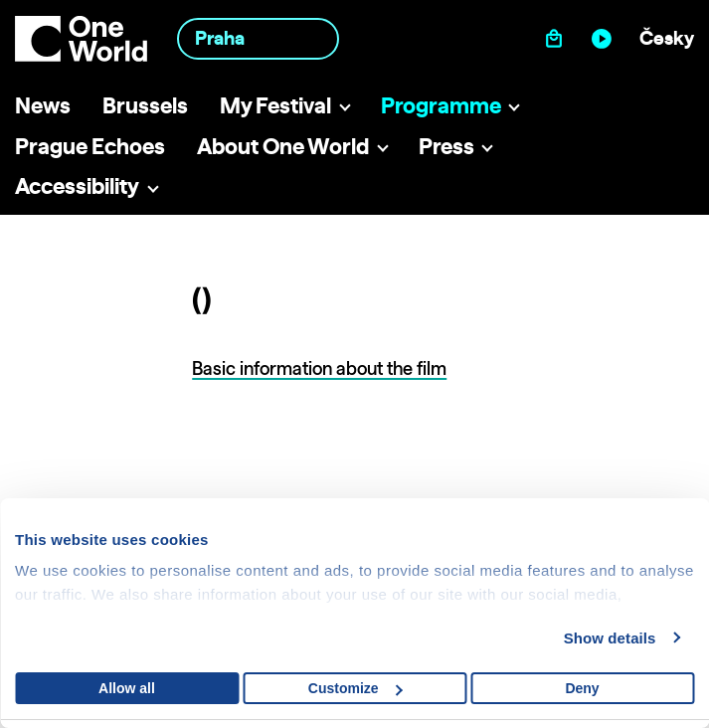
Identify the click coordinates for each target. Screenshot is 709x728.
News (43, 105)
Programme (441, 105)
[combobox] (258, 38)
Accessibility (77, 185)
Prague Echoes (90, 146)
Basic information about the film (319, 368)
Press (446, 146)
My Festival (275, 105)
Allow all (127, 688)
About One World (283, 146)
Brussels (145, 105)
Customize (355, 688)
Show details (610, 638)
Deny (582, 688)
